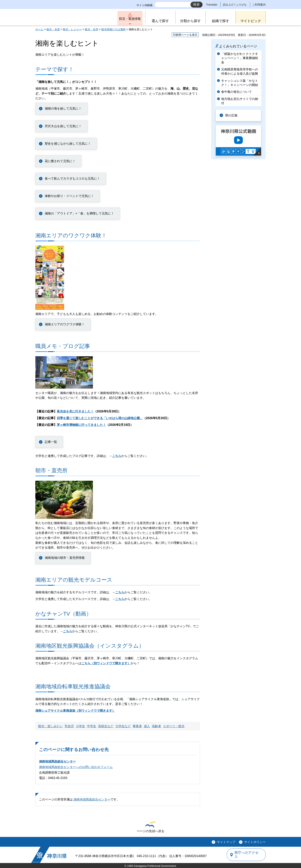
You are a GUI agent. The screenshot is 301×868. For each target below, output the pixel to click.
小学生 (80, 726)
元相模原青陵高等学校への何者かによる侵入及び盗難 (240, 71)
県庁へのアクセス (248, 855)
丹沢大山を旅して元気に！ (63, 126)
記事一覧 (51, 442)
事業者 (137, 726)
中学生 (92, 726)
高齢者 (156, 726)
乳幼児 (69, 726)
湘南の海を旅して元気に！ (63, 108)
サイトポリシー (255, 842)
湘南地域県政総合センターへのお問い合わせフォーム (76, 767)
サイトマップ (226, 842)
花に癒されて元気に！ (60, 161)
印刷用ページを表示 (185, 35)
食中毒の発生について (237, 92)
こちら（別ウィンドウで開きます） (106, 663)
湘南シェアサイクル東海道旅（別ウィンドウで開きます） (75, 711)
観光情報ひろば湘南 (113, 29)
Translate (212, 5)
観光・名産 (53, 29)
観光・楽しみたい (50, 726)
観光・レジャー (72, 29)
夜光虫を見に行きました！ (75, 411)
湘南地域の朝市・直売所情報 (65, 558)
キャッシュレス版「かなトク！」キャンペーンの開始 (240, 83)
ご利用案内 (259, 5)
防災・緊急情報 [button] (130, 19)
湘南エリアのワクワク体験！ (65, 324)
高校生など (106, 726)
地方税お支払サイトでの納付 (240, 101)
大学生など (123, 726)
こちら (117, 456)
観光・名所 (92, 29)
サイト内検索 (145, 5)
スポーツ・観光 (174, 726)
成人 (147, 726)
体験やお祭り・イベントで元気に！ (69, 196)
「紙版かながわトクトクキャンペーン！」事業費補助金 (240, 58)
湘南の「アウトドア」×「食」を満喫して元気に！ (79, 213)
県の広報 (232, 115)
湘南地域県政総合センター (57, 761)
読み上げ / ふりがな (235, 5)
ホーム (39, 29)
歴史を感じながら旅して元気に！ (68, 144)
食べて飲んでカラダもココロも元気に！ (72, 178)
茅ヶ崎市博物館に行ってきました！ (81, 425)
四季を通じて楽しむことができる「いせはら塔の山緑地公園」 (100, 418)
